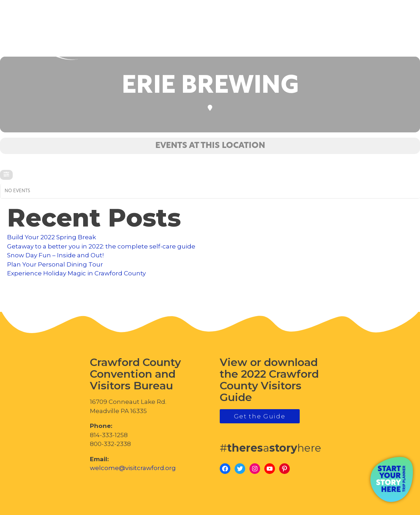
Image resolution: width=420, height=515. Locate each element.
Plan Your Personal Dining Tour (55, 264)
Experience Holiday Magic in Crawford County (76, 273)
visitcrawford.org (362, 35)
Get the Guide (260, 416)
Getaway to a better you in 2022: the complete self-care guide (101, 246)
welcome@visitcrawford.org (133, 468)
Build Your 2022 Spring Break (51, 237)
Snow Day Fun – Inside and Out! (55, 255)
